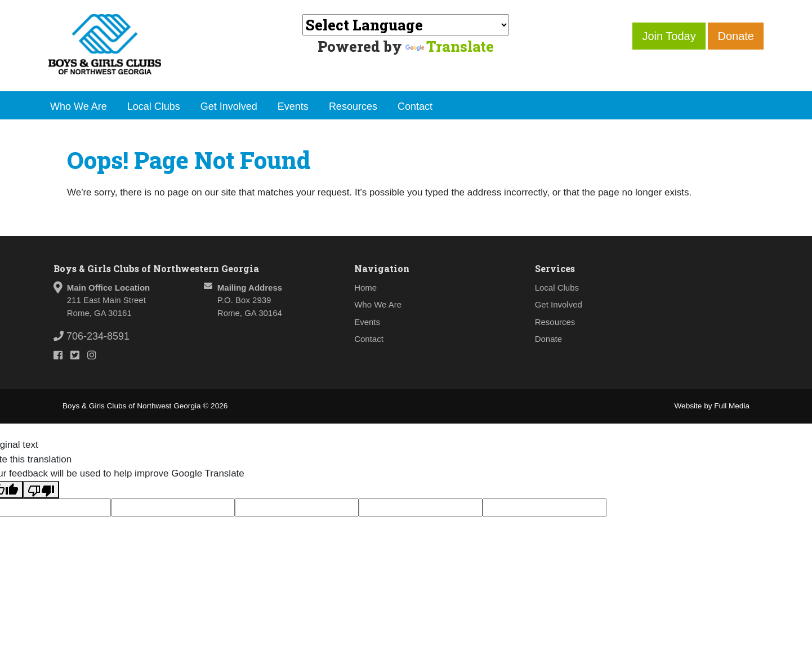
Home (365, 288)
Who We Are (79, 106)
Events (293, 106)
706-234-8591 (92, 336)
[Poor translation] (41, 490)
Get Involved (229, 106)
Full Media (732, 406)
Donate (736, 36)
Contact (415, 106)
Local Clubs (154, 106)
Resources (353, 106)
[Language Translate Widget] (406, 25)
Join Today (669, 36)
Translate (450, 46)
